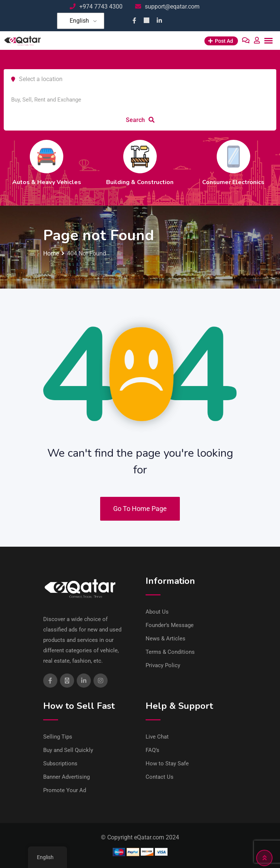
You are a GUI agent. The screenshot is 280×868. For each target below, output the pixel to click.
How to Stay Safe (167, 763)
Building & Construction (140, 182)
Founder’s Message (170, 625)
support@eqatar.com (172, 7)
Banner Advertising (66, 777)
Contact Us (160, 777)
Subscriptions (60, 763)
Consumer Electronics (233, 182)
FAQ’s (152, 750)
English (79, 21)
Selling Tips (58, 737)
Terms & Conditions (170, 652)
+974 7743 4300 (101, 7)
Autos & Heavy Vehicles (47, 182)
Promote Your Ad (65, 790)
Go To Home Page (140, 509)
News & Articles (166, 639)
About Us (157, 612)
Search (140, 120)
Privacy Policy (163, 665)
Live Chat (157, 737)
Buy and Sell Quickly (68, 750)
